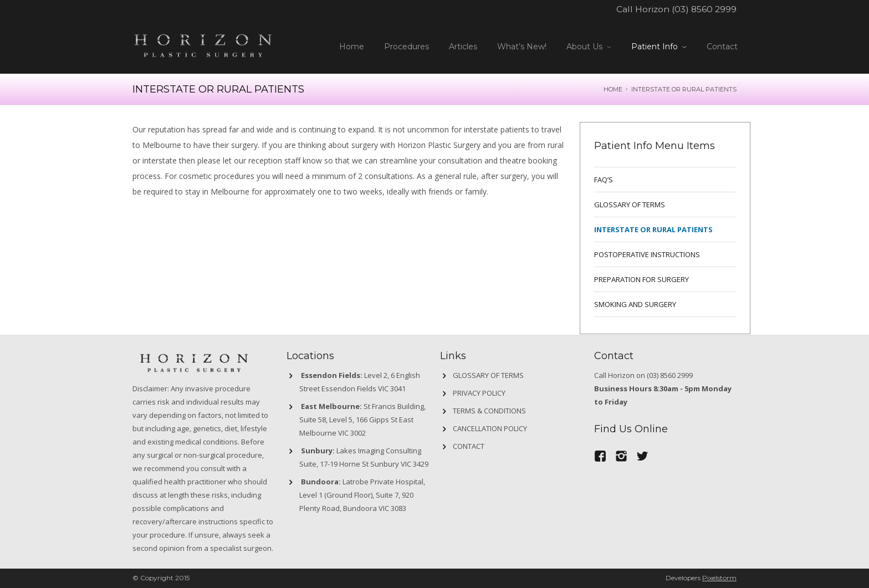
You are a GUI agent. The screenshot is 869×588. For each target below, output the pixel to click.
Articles (463, 47)
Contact (722, 47)
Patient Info (655, 47)
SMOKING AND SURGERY (635, 304)
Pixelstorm (719, 578)
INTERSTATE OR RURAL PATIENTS (653, 229)
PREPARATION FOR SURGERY (641, 279)
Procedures (407, 47)
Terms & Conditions (489, 411)
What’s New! (522, 47)
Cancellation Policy (490, 428)
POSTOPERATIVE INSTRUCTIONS (647, 254)
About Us (584, 47)
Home (352, 47)
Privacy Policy (479, 393)
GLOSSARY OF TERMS (630, 204)
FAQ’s (604, 180)
